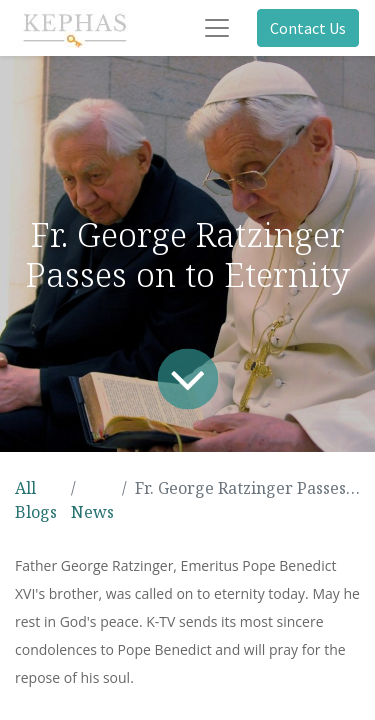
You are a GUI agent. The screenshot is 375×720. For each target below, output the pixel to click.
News (92, 512)
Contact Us (308, 28)
